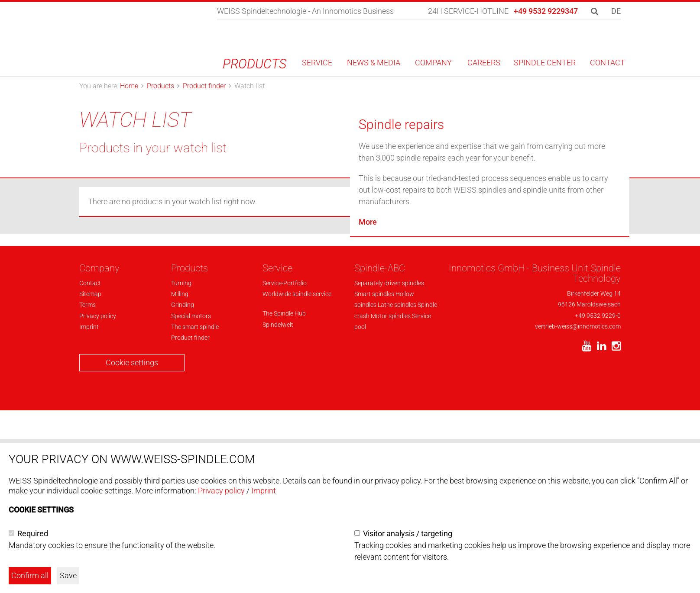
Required (33, 533)
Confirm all (30, 575)
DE (616, 11)
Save (68, 575)
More (368, 411)
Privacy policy (221, 491)
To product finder (533, 147)
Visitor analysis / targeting (408, 533)
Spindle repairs (401, 313)
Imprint (264, 491)
